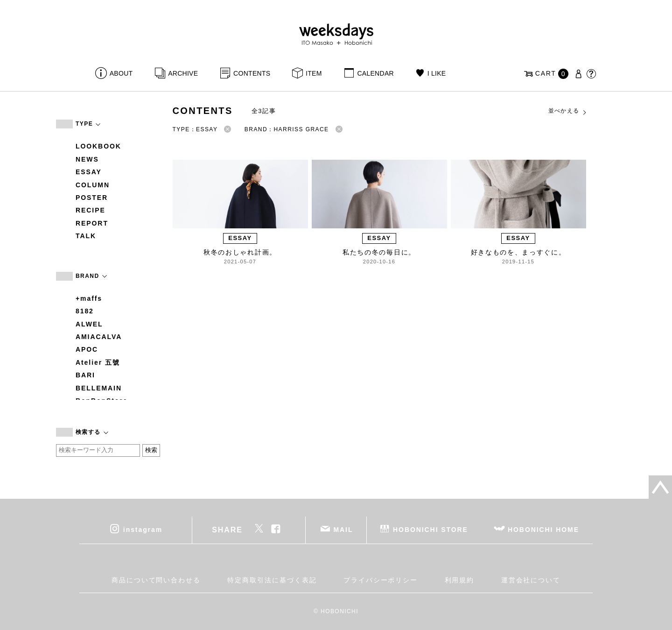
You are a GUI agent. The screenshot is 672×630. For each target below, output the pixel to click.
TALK (86, 236)
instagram (143, 529)
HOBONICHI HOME (543, 529)
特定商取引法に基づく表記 (272, 580)
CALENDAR (375, 73)
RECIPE (91, 210)
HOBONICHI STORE (430, 529)
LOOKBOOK (98, 146)
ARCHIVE (183, 73)
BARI (85, 375)
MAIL (343, 529)
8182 (85, 311)
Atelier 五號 (98, 362)
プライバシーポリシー (381, 580)
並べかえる (568, 111)
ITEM (314, 73)
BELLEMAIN (99, 388)
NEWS (87, 159)
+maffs (89, 298)
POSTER (92, 198)
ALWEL (89, 324)
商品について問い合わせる (156, 580)
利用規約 (460, 580)
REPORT (92, 223)
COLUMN (93, 185)
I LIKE (437, 73)
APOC (87, 349)
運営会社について (531, 580)
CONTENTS (252, 73)
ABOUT (121, 73)
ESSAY (89, 172)
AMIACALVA (99, 337)
